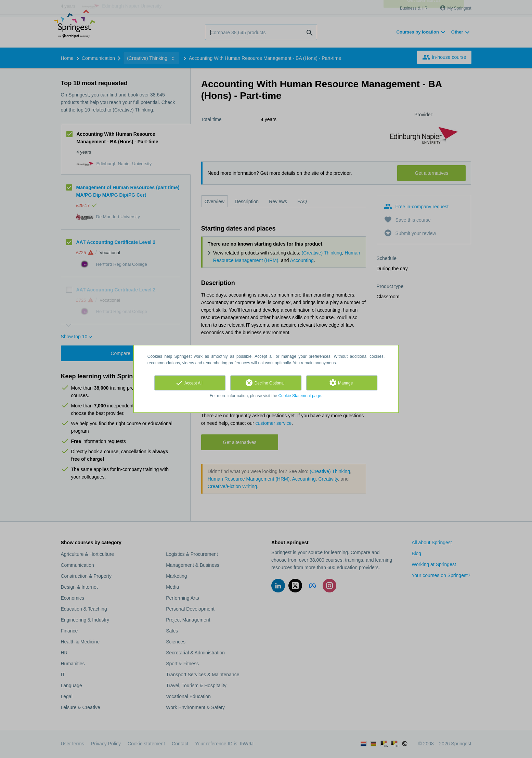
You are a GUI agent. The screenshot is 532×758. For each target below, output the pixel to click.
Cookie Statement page (300, 396)
